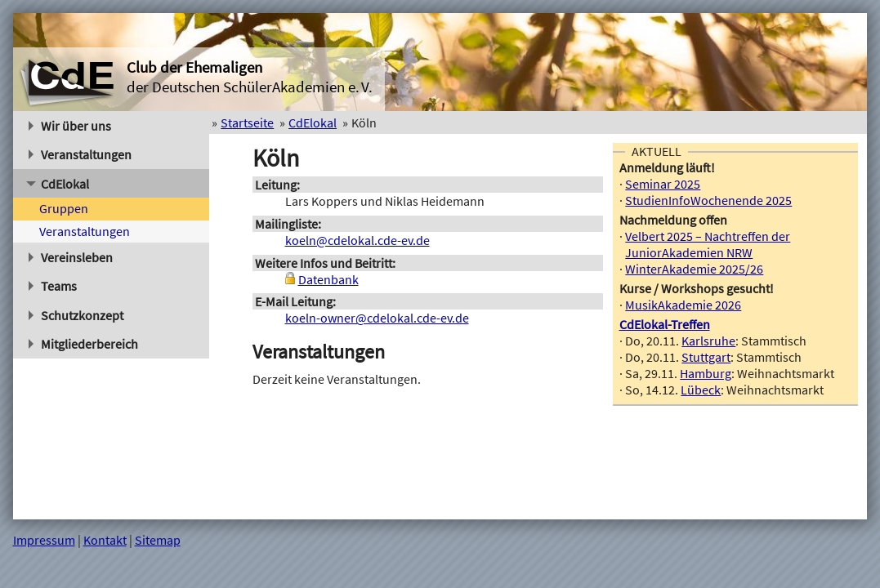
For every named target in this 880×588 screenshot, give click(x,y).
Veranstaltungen (80, 154)
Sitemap (158, 540)
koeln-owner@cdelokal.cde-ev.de (377, 318)
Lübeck (701, 390)
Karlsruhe (708, 341)
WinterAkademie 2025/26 (694, 269)
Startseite (247, 122)
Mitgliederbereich (84, 344)
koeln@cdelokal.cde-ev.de (357, 240)
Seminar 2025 (663, 184)
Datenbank (328, 279)
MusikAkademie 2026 (683, 305)
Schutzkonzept (76, 315)
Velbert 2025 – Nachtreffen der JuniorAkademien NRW (708, 244)
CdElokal (58, 184)
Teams (53, 286)
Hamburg (706, 373)
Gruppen (64, 208)
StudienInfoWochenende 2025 (708, 200)
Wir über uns (70, 126)
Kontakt (105, 540)
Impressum (44, 540)
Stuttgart (706, 357)
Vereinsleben (71, 257)
